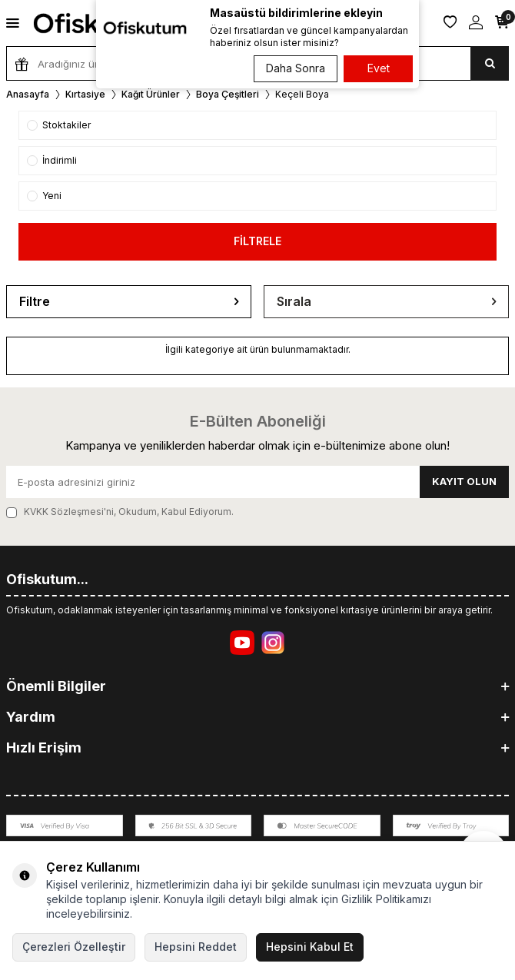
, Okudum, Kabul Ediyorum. (120, 512)
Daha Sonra (296, 68)
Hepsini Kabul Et (310, 947)
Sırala (386, 302)
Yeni (44, 196)
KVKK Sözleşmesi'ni (69, 512)
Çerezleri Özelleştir (74, 947)
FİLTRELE (257, 241)
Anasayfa (28, 94)
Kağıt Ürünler (151, 94)
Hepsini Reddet (196, 947)
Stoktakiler (59, 125)
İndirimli (52, 160)
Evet (379, 68)
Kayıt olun (464, 481)
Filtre (129, 302)
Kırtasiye (85, 94)
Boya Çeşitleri (228, 94)
